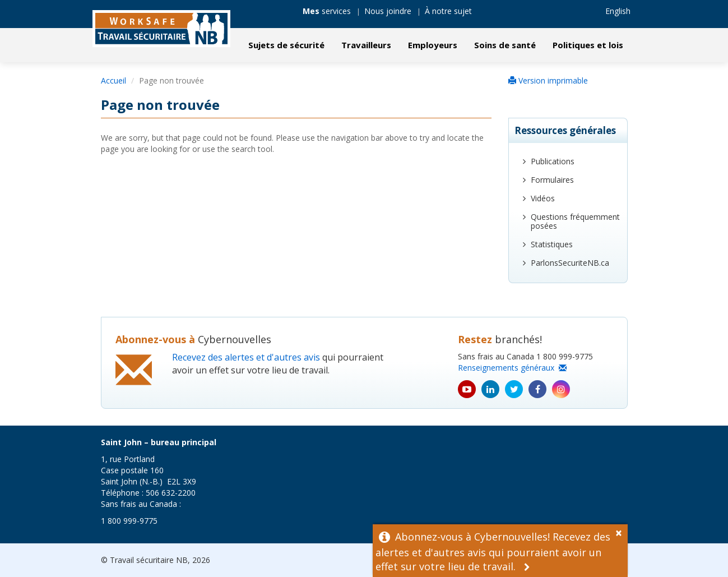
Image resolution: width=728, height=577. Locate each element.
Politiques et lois (588, 45)
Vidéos (543, 198)
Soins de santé (505, 45)
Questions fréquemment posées (575, 221)
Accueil (113, 80)
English (618, 11)
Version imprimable (548, 80)
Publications (553, 161)
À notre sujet (448, 11)
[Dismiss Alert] (622, 532)
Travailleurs (366, 45)
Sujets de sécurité (286, 45)
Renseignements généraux (512, 368)
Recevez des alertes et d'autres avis (246, 357)
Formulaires (552, 180)
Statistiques (552, 244)
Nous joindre (388, 11)
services (327, 11)
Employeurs (433, 45)
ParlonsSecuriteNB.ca (570, 263)
